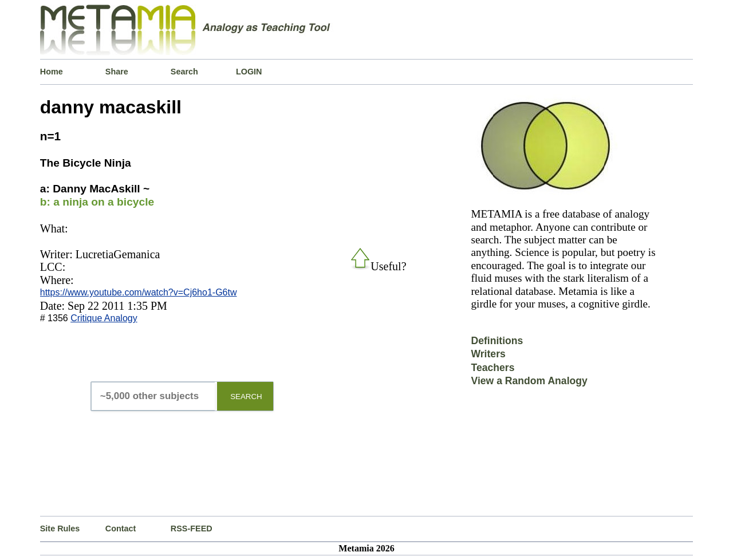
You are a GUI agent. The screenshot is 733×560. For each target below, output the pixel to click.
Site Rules (60, 529)
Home (52, 72)
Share (117, 72)
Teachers (492, 368)
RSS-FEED (192, 529)
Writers (488, 354)
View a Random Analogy (529, 381)
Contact (121, 529)
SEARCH (246, 397)
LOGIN (249, 72)
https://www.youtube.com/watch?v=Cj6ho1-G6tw (139, 292)
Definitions (497, 341)
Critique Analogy (104, 318)
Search (184, 72)
